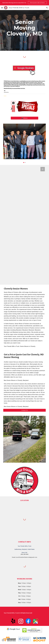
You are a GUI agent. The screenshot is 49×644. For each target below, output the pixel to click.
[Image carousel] (24, 143)
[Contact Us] (24, 410)
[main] (24, 28)
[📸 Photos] (24, 118)
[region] (24, 3)
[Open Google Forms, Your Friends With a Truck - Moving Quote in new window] (43, 169)
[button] (2, 8)
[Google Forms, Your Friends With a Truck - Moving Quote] (24, 225)
